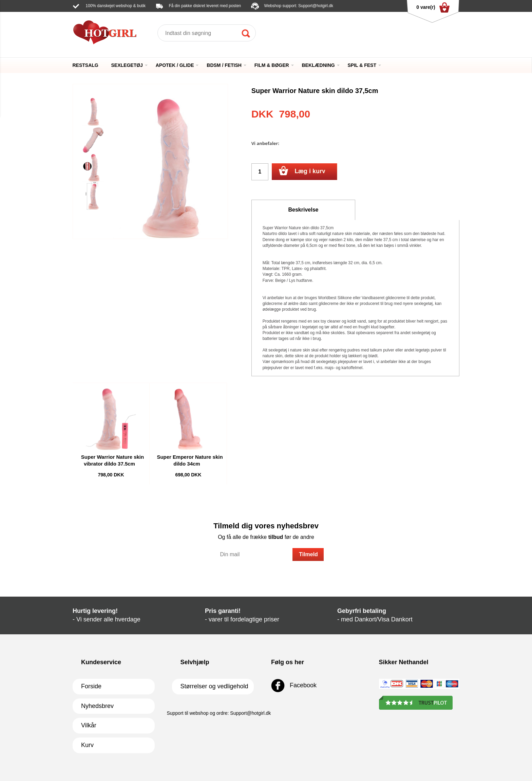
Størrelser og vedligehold (214, 686)
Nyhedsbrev (97, 706)
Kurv (87, 745)
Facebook (294, 686)
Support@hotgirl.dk (316, 6)
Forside (91, 686)
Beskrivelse (303, 210)
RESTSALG (85, 65)
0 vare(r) (433, 7)
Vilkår (89, 725)
